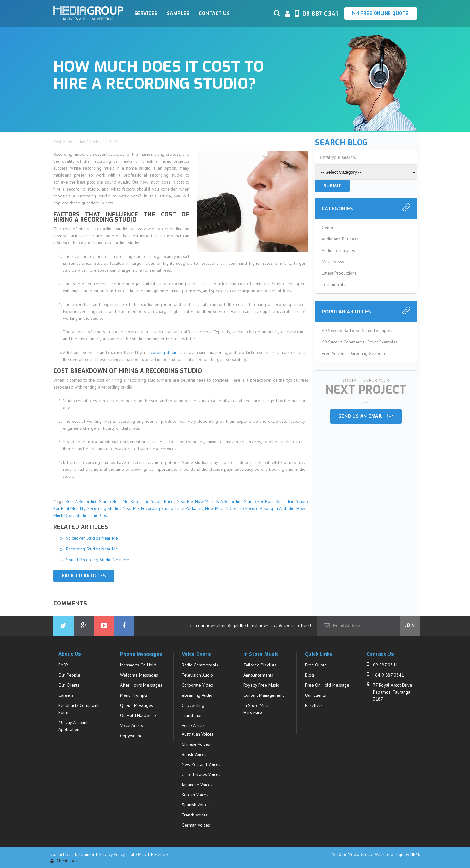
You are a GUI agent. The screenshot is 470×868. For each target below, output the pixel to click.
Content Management (264, 695)
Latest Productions (339, 273)
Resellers (314, 705)
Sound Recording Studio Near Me (98, 560)
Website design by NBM (397, 854)
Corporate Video (198, 685)
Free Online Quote (381, 13)
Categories (337, 208)
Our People (69, 675)
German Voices (196, 825)
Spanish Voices (196, 805)
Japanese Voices (197, 785)
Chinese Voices (196, 744)
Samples (178, 13)
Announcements (258, 675)
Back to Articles (84, 576)
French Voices (195, 815)
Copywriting (131, 736)
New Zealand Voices (201, 764)
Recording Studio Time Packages (172, 508)
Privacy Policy (112, 854)
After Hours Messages (141, 685)
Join (410, 625)
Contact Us (214, 13)
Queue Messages (137, 705)
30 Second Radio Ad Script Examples (357, 331)
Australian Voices (198, 734)
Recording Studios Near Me (113, 508)
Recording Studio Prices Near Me (162, 501)
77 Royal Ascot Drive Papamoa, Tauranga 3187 (393, 692)
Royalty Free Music (261, 685)
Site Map (138, 854)
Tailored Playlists (260, 665)
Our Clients (69, 685)
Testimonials (333, 284)
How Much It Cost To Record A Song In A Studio (250, 508)
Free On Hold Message (327, 685)
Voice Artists (131, 725)
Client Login (64, 861)
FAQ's (64, 665)
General (329, 228)
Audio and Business (340, 239)
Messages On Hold (138, 665)
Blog (309, 675)
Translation (192, 715)
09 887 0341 (385, 665)
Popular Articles (346, 311)
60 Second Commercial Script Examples (360, 342)
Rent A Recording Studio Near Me (97, 501)
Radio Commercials (200, 665)
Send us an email (366, 416)
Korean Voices (195, 795)
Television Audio (197, 675)
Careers (66, 695)
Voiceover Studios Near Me (92, 538)
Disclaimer (85, 854)
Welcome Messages (139, 675)
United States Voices (201, 774)
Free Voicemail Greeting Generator (355, 353)
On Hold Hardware (138, 715)
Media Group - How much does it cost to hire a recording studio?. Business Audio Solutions (88, 13)
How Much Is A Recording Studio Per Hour (234, 501)
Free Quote (316, 665)
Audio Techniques (338, 250)
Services (146, 13)
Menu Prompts (134, 695)
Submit (332, 186)
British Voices (194, 754)
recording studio (162, 352)
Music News (333, 262)
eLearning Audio (197, 695)
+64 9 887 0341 (388, 675)
